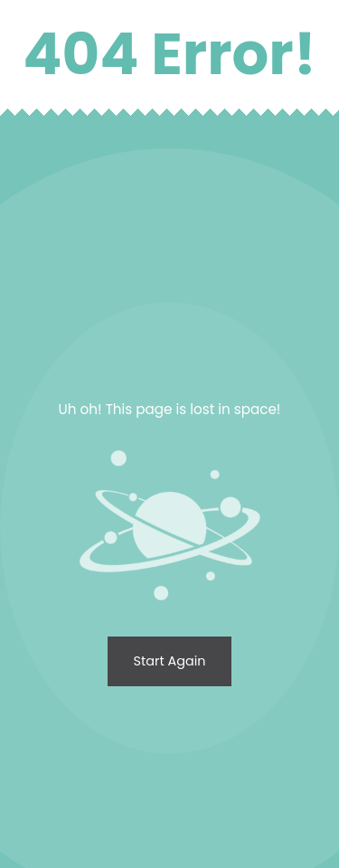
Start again (170, 661)
